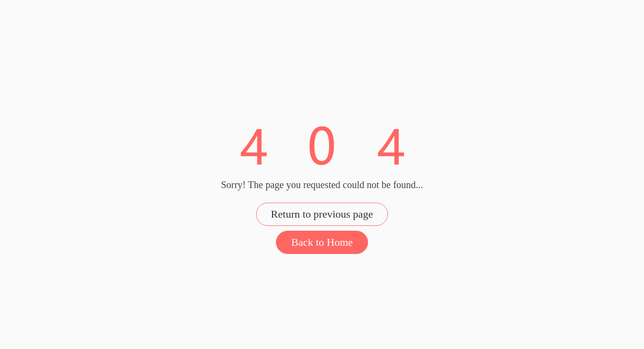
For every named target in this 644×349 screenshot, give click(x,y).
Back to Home (322, 242)
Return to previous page (322, 214)
